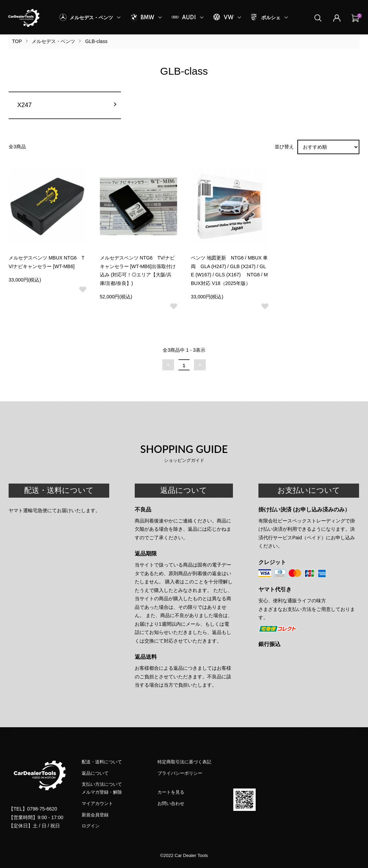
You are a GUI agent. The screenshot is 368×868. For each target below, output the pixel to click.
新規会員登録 (95, 815)
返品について (95, 773)
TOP (17, 41)
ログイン (91, 826)
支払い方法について (102, 784)
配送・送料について (102, 762)
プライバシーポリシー (180, 773)
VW (229, 18)
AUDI (189, 18)
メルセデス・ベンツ (91, 18)
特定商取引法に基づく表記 (184, 762)
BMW (147, 18)
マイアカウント (97, 803)
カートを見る (171, 792)
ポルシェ (271, 18)
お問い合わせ (171, 803)
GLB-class (96, 41)
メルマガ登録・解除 (102, 792)
